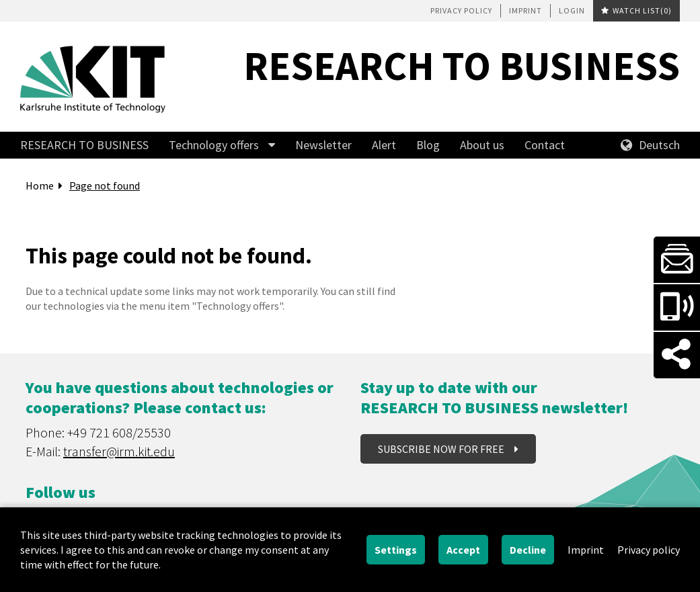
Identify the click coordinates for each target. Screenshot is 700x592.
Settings (396, 550)
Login (572, 10)
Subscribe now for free (442, 449)
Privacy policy (461, 10)
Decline (528, 550)
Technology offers (214, 145)
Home (40, 185)
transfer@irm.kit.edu (119, 451)
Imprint (526, 10)
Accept (463, 550)
